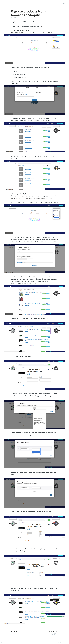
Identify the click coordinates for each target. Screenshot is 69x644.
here (35, 22)
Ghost (67, 643)
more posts (15, 634)
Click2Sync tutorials (4, 643)
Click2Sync (14, 632)
